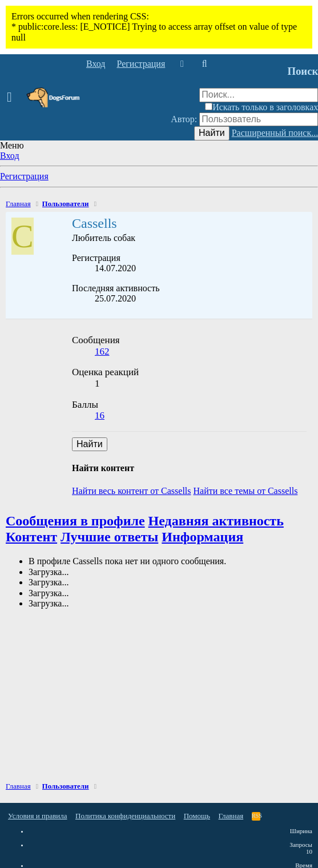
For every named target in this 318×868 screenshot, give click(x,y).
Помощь (197, 816)
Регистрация (24, 176)
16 (100, 415)
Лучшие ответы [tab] (109, 537)
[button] (13, 98)
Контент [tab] (31, 537)
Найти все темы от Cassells (246, 491)
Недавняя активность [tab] (216, 521)
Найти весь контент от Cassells (132, 491)
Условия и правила (38, 816)
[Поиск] (204, 64)
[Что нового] (182, 64)
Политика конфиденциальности (125, 816)
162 (102, 351)
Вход (10, 156)
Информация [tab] (202, 537)
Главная (231, 816)
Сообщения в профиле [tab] (75, 521)
